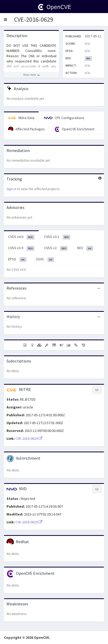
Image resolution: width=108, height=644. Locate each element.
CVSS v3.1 (57, 237)
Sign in (11, 189)
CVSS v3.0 (21, 248)
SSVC (45, 259)
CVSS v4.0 (21, 237)
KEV (85, 248)
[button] (5, 20)
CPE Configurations (64, 118)
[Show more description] (31, 75)
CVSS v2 (56, 248)
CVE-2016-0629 (34, 19)
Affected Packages (26, 129)
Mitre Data (21, 118)
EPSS (17, 259)
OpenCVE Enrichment (74, 129)
